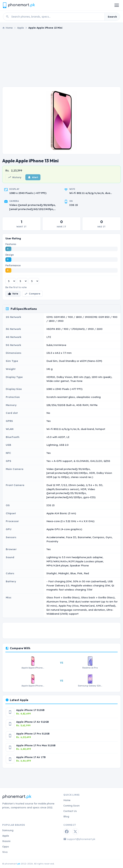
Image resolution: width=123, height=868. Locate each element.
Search (112, 17)
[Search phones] (57, 17)
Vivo (5, 852)
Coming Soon (71, 806)
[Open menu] (117, 5)
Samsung (8, 830)
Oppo (6, 846)
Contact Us (70, 811)
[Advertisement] (61, 58)
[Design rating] (22, 281)
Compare (32, 294)
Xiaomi (6, 841)
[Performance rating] (34, 281)
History (15, 177)
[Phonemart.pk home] (19, 5)
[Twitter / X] (75, 832)
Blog (66, 816)
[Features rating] (11, 281)
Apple (20, 28)
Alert (33, 177)
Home (67, 800)
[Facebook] (67, 832)
